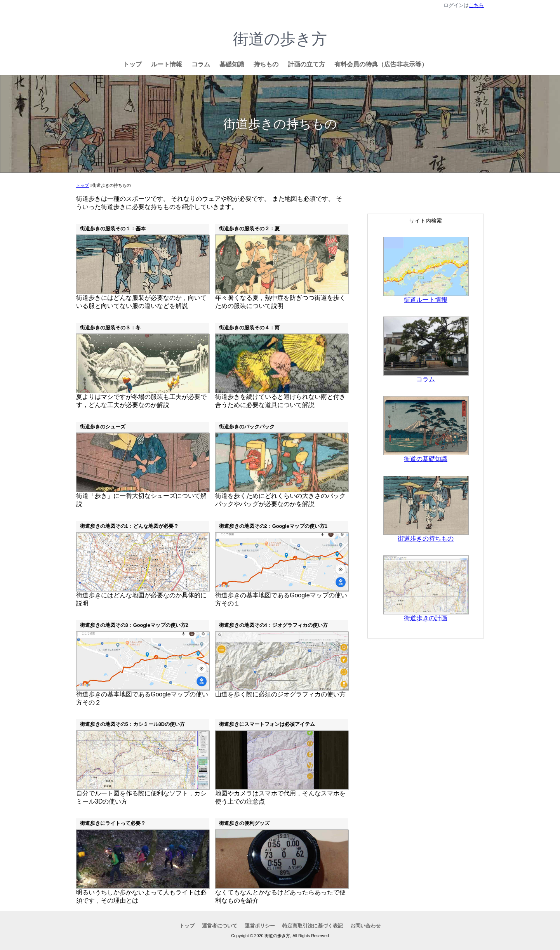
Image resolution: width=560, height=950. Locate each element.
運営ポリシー (260, 926)
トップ (132, 64)
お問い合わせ (365, 926)
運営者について (220, 926)
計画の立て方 (306, 64)
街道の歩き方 (280, 39)
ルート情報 (167, 64)
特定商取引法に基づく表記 (313, 926)
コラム (201, 64)
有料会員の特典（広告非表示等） (381, 64)
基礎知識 (232, 64)
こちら (476, 5)
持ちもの (266, 64)
